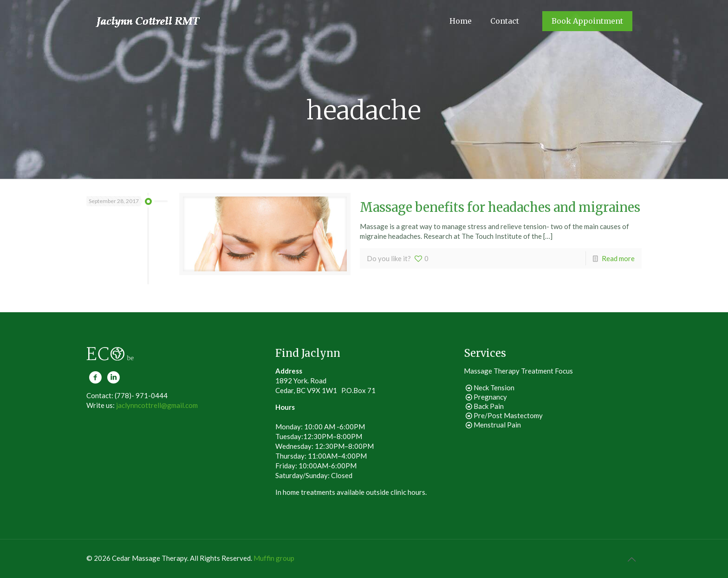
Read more (618, 258)
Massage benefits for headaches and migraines (500, 207)
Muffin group (274, 558)
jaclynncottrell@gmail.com (157, 405)
